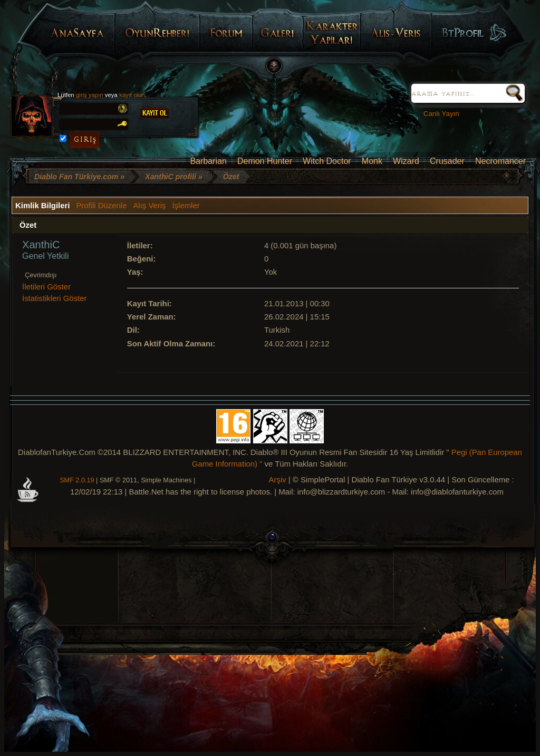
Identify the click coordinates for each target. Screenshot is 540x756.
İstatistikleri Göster (54, 298)
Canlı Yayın (437, 114)
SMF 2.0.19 (77, 480)
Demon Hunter (265, 161)
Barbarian (208, 161)
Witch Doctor (327, 161)
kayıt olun (132, 95)
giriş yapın (90, 95)
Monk (372, 161)
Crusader (447, 161)
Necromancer (500, 161)
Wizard (406, 161)
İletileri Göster (46, 287)
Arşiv (278, 480)
